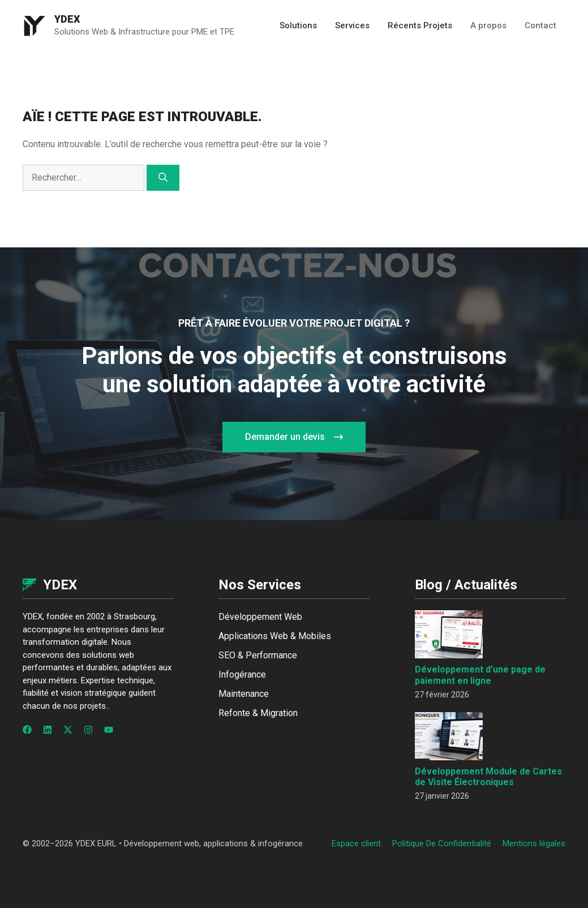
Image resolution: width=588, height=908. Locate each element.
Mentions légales (534, 843)
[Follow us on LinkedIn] (48, 730)
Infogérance (242, 674)
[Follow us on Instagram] (88, 730)
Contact (540, 25)
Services (352, 25)
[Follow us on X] (68, 730)
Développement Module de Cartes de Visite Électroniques (488, 777)
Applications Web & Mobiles (275, 636)
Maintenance (244, 694)
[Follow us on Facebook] (27, 730)
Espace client (356, 843)
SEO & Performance (258, 655)
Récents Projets (420, 25)
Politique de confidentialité (442, 843)
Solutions (298, 25)
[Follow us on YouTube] (109, 730)
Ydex (67, 19)
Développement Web (260, 617)
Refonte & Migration (258, 713)
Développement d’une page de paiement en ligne (480, 675)
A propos (488, 25)
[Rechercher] (163, 178)
